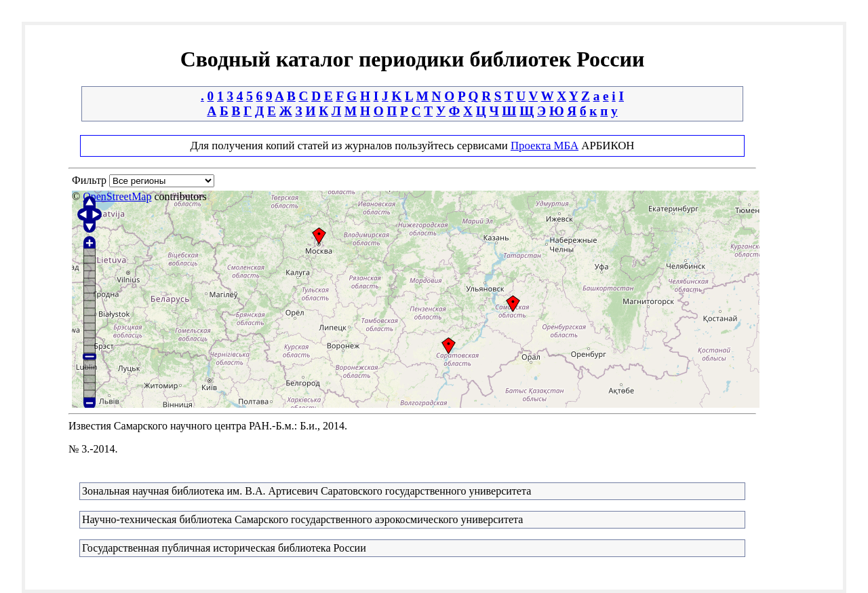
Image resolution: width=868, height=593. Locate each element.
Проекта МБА (545, 146)
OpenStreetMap (117, 196)
